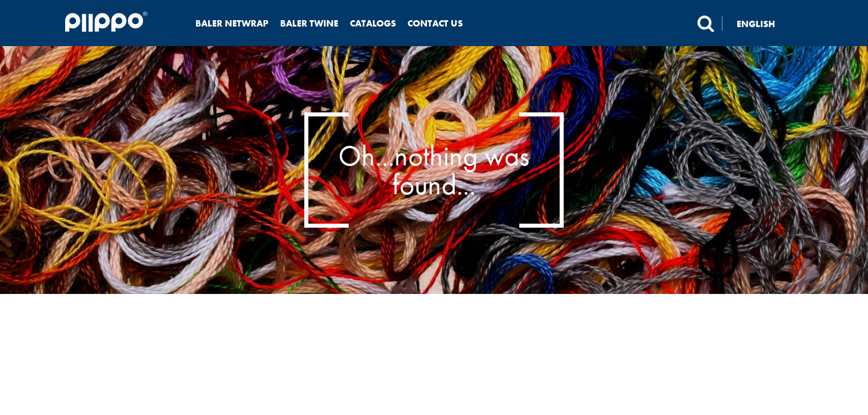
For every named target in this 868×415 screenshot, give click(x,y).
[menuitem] (763, 23)
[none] (763, 23)
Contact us (435, 23)
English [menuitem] (756, 23)
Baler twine (309, 23)
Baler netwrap (232, 23)
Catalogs (373, 23)
